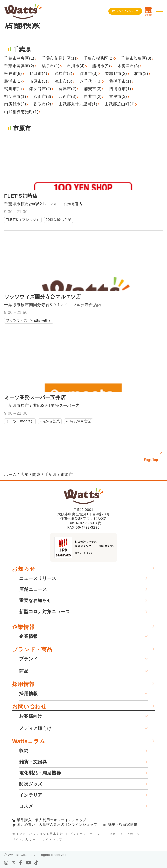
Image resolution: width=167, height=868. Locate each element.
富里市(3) (118, 96)
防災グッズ (31, 784)
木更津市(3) (128, 66)
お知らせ (24, 569)
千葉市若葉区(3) (136, 58)
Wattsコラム (29, 741)
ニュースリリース (38, 578)
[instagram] (6, 863)
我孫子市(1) (120, 81)
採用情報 (23, 684)
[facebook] (21, 863)
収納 (24, 751)
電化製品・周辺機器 (40, 773)
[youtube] (28, 863)
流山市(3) (64, 81)
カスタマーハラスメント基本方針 (38, 834)
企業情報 (23, 627)
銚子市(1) (51, 66)
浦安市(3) (93, 89)
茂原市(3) (64, 74)
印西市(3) (67, 96)
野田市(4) (38, 74)
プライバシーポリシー (86, 834)
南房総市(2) (15, 104)
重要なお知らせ (35, 601)
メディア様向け (35, 728)
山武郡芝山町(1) (120, 104)
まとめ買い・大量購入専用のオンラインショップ (57, 824)
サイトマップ (52, 840)
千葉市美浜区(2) (19, 66)
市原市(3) (38, 81)
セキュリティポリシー (126, 834)
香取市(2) (42, 104)
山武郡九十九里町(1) (78, 104)
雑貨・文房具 (33, 762)
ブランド (28, 659)
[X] (14, 863)
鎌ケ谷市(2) (40, 89)
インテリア (31, 795)
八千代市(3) (91, 81)
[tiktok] (37, 863)
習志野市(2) (116, 74)
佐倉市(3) (89, 74)
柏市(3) (141, 74)
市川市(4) (76, 66)
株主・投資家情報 (123, 824)
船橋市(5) (101, 66)
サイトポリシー (24, 840)
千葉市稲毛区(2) (99, 58)
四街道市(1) (120, 89)
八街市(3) (42, 96)
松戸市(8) (13, 74)
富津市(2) (67, 89)
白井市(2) (93, 96)
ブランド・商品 (32, 649)
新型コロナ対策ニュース (45, 612)
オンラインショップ (128, 11)
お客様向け (31, 716)
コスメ (26, 806)
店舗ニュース (33, 589)
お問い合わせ (29, 707)
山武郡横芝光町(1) (21, 112)
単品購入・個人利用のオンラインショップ (52, 820)
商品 (24, 671)
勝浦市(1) (13, 81)
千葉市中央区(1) (19, 58)
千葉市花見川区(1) (59, 58)
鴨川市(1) (13, 89)
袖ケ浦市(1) (15, 96)
